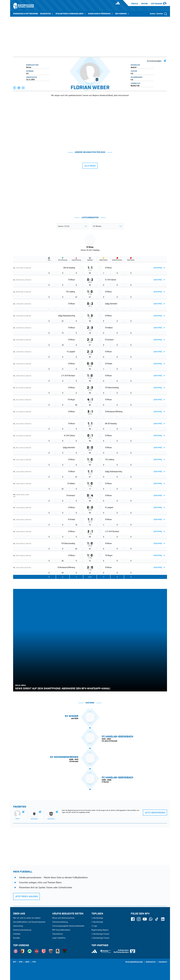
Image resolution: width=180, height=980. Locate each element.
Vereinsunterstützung (22, 930)
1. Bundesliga (97, 918)
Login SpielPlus (59, 938)
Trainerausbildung (60, 922)
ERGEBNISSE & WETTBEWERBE (26, 14)
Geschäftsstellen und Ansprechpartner (29, 922)
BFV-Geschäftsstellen (61, 930)
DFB (21, 962)
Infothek (144, 4)
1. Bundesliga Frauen (100, 934)
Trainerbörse (57, 934)
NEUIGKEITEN (47, 14)
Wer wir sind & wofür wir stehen (27, 918)
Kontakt (16, 938)
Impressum (163, 962)
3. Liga (94, 926)
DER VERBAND (122, 14)
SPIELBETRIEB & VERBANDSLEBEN (71, 14)
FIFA (34, 962)
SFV (15, 962)
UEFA (27, 962)
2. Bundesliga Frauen (100, 938)
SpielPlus (135, 4)
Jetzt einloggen (157, 4)
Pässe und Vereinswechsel (63, 918)
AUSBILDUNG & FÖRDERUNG (101, 14)
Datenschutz (151, 962)
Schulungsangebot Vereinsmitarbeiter (68, 926)
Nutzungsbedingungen (134, 962)
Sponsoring (18, 926)
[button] (15, 88)
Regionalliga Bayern (100, 930)
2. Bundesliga (97, 922)
